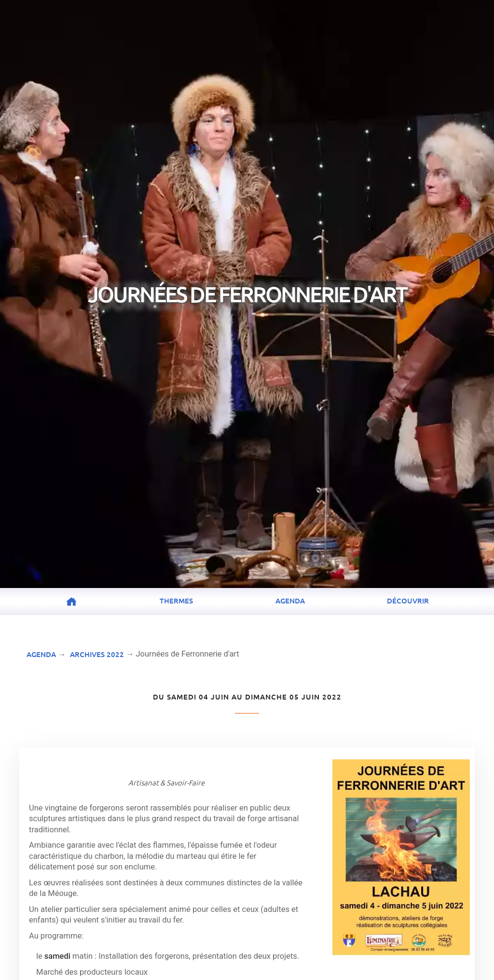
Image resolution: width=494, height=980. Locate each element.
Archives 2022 (97, 654)
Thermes (176, 601)
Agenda (290, 601)
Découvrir (408, 601)
